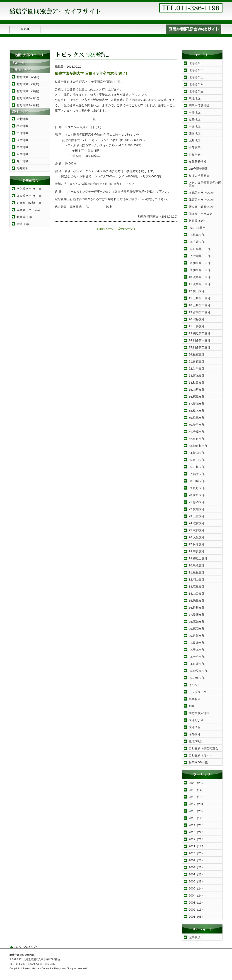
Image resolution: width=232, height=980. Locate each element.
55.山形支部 (197, 390)
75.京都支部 (197, 530)
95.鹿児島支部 (198, 671)
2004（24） (197, 895)
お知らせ (195, 155)
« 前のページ (105, 229)
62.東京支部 (197, 439)
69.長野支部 (197, 488)
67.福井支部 (197, 474)
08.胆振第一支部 (200, 263)
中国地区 (22, 147)
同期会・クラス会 (28, 210)
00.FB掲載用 (197, 228)
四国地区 (22, 154)
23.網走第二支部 (200, 333)
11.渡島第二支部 (200, 284)
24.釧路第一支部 (200, 340)
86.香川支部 (197, 608)
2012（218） (197, 839)
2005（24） (197, 888)
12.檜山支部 (197, 291)
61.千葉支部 (197, 432)
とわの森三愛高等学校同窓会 (205, 184)
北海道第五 (196, 91)
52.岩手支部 (197, 369)
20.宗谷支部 (197, 319)
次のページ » (127, 229)
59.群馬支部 (197, 418)
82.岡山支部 (197, 579)
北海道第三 (196, 77)
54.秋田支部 (197, 383)
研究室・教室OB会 (29, 203)
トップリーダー (199, 692)
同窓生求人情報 (199, 713)
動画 (192, 706)
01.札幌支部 (197, 235)
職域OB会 (23, 224)
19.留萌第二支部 (200, 312)
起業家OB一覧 (198, 762)
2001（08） (197, 917)
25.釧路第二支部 (200, 347)
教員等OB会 (25, 217)
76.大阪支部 (197, 537)
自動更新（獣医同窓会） (205, 748)
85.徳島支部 (197, 601)
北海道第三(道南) (28, 91)
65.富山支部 (197, 460)
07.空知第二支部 (200, 256)
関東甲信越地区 (199, 105)
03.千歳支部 (197, 242)
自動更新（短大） (201, 755)
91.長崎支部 (197, 643)
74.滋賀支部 (197, 523)
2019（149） (197, 790)
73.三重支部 (197, 516)
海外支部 (22, 168)
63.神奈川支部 (198, 446)
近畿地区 (22, 140)
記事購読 (195, 937)
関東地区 (22, 126)
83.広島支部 (197, 587)
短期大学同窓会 (199, 176)
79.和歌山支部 (198, 558)
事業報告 (195, 699)
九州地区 (22, 161)
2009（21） (197, 860)
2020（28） (197, 783)
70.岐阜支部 (197, 495)
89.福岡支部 (197, 629)
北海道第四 (196, 84)
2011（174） (197, 846)
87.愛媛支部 (197, 615)
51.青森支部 (197, 361)
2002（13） (197, 910)
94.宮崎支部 (197, 664)
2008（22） (197, 867)
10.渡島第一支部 (200, 277)
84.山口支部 (197, 594)
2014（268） (197, 825)
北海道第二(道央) (28, 84)
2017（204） (197, 804)
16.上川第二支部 (200, 305)
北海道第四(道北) (28, 98)
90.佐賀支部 (197, 636)
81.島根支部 (197, 572)
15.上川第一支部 (200, 298)
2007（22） (197, 874)
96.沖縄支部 (197, 678)
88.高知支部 (197, 622)
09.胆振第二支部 (200, 270)
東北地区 (22, 119)
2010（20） (197, 853)
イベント (195, 685)
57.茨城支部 (197, 404)
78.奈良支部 (197, 551)
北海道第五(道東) (28, 105)
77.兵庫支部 (197, 544)
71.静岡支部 (197, 502)
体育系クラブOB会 (29, 196)
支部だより (196, 720)
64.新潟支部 (197, 453)
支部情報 (195, 727)
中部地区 (22, 133)
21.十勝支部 (197, 326)
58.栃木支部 (197, 411)
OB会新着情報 (198, 169)
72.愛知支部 (197, 509)
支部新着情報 (198, 162)
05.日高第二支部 (200, 249)
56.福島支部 (197, 397)
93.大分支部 (197, 657)
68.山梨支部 (197, 481)
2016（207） (197, 811)
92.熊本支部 (197, 650)
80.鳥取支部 (197, 565)
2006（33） (197, 881)
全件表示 (195, 148)
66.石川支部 (197, 467)
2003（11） (197, 903)
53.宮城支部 (197, 376)
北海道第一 (196, 63)
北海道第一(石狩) (28, 77)
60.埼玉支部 (197, 425)
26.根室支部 (197, 354)
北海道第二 (196, 70)
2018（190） (197, 797)
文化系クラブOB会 (29, 189)
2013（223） (197, 832)
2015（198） (197, 818)
